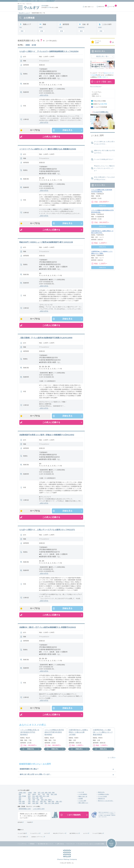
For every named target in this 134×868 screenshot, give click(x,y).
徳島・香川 (59, 802)
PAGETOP (111, 845)
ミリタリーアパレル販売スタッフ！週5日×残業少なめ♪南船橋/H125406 (48, 149)
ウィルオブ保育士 (22, 837)
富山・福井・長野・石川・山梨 (41, 796)
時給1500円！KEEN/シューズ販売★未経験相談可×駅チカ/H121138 (46, 242)
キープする (35, 130)
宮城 (35, 793)
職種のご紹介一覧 (83, 797)
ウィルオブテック (35, 834)
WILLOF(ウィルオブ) (24, 13)
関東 (20, 795)
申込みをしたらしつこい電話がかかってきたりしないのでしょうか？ (104, 168)
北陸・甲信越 (22, 796)
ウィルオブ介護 (22, 834)
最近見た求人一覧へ (102, 56)
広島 (29, 802)
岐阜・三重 (35, 798)
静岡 (41, 798)
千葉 (43, 795)
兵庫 (38, 800)
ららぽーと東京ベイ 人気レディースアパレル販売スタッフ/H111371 (47, 530)
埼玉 (39, 795)
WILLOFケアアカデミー (59, 834)
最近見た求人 (101, 792)
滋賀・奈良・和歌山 (46, 800)
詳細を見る (67, 130)
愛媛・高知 (51, 802)
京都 (34, 800)
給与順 (34, 45)
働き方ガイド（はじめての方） (106, 801)
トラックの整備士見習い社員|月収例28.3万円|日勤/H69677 (30, 732)
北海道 (30, 793)
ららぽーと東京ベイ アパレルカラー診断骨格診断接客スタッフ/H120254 (49, 51)
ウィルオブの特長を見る (101, 112)
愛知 (29, 798)
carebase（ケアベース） (37, 837)
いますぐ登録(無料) (74, 815)
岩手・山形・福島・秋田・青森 (46, 793)
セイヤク (85, 834)
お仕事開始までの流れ (104, 795)
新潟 (29, 796)
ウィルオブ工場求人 (97, 834)
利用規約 (32, 844)
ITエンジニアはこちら (96, 86)
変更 (22, 31)
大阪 (29, 800)
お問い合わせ (60, 844)
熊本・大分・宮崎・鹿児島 (52, 803)
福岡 (29, 803)
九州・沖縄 (22, 803)
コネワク (46, 834)
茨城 (48, 795)
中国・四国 (22, 802)
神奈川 (34, 795)
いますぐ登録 (103, 82)
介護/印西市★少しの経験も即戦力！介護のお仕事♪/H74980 (78, 732)
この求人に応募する (51, 137)
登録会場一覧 (101, 799)
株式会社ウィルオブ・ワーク (24, 1)
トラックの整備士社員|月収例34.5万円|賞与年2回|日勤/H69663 (54, 732)
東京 (29, 795)
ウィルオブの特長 (102, 797)
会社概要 (81, 799)
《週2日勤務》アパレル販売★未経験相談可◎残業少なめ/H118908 (46, 338)
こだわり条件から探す (39, 809)
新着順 (28, 45)
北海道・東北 (22, 793)
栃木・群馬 (54, 795)
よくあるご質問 (82, 801)
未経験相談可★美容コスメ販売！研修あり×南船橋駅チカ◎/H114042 (47, 435)
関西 (20, 800)
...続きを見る (44, 95)
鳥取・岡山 (43, 802)
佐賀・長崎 (35, 803)
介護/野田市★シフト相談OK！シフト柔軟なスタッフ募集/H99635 (103, 732)
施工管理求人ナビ (74, 834)
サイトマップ (71, 844)
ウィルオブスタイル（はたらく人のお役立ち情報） (91, 844)
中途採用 (29, 822)
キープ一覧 (81, 792)
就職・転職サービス (89, 7)
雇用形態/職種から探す (25, 809)
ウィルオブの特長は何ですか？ (104, 159)
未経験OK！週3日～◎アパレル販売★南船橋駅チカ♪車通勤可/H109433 (48, 628)
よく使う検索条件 (83, 795)
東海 (20, 798)
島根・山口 (35, 802)
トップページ (23, 844)
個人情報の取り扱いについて (46, 844)
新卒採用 (20, 822)
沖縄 (41, 803)
